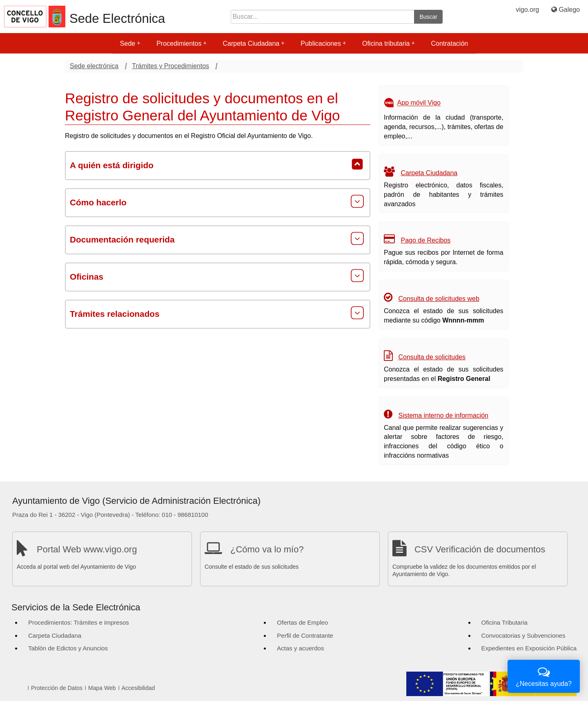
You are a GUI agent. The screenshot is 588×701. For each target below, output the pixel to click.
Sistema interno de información (443, 415)
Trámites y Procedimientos (170, 66)
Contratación (449, 43)
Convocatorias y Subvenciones (523, 635)
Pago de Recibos (425, 240)
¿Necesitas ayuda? (544, 675)
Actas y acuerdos (300, 648)
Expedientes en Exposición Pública (529, 648)
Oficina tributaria (389, 43)
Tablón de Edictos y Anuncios (68, 648)
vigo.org (527, 10)
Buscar (428, 17)
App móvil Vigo (419, 103)
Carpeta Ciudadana (253, 43)
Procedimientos (181, 43)
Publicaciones (323, 43)
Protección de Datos (57, 688)
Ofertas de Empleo (302, 622)
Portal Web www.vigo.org (87, 549)
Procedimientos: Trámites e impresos (79, 622)
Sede (130, 43)
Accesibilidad (138, 688)
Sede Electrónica (117, 19)
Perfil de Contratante (305, 635)
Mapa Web (102, 688)
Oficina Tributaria (504, 622)
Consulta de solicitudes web (439, 299)
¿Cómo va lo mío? (267, 549)
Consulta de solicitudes (432, 357)
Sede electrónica (94, 66)
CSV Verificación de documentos (480, 549)
